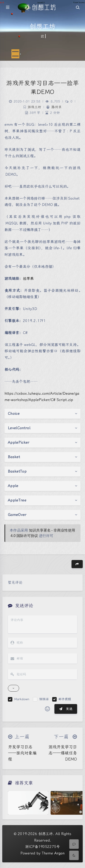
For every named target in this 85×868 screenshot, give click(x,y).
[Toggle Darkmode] (74, 855)
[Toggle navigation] (78, 7)
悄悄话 (44, 699)
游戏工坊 (34, 107)
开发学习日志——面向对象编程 (22, 753)
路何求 (57, 107)
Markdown (22, 699)
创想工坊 (46, 834)
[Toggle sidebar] (7, 7)
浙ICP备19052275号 (42, 847)
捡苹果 (28, 279)
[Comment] (74, 844)
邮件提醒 (65, 699)
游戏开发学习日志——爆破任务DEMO (63, 753)
